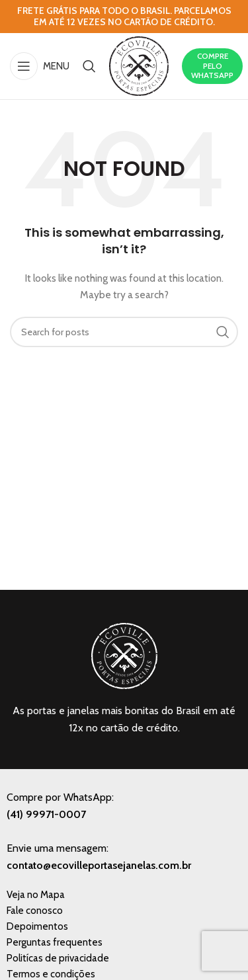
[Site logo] (139, 65)
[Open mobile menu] (40, 66)
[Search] (89, 66)
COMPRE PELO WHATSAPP (212, 65)
